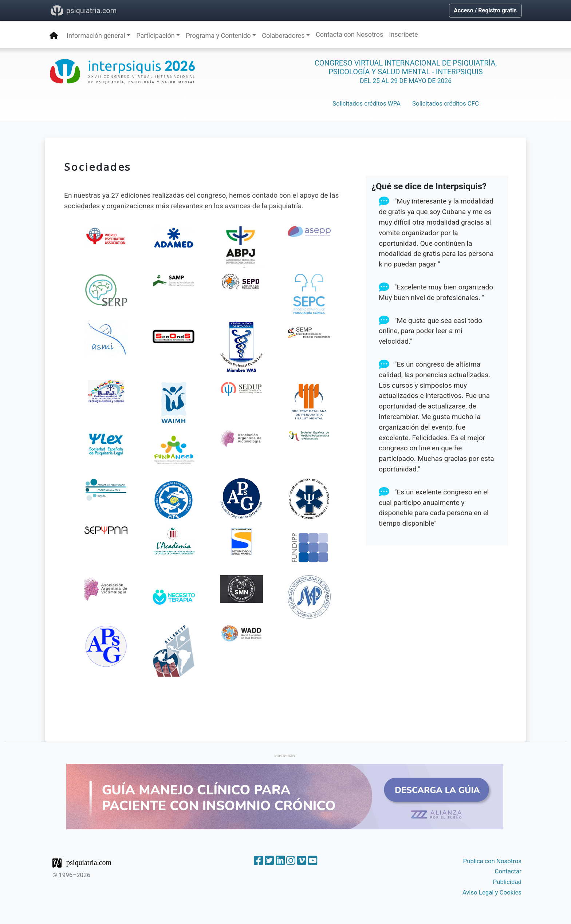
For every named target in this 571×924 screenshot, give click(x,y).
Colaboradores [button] (283, 35)
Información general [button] (96, 35)
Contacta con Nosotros (349, 34)
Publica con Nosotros (492, 861)
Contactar (508, 871)
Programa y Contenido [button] (218, 35)
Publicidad (507, 882)
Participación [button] (155, 35)
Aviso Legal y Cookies (492, 892)
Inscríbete (403, 34)
